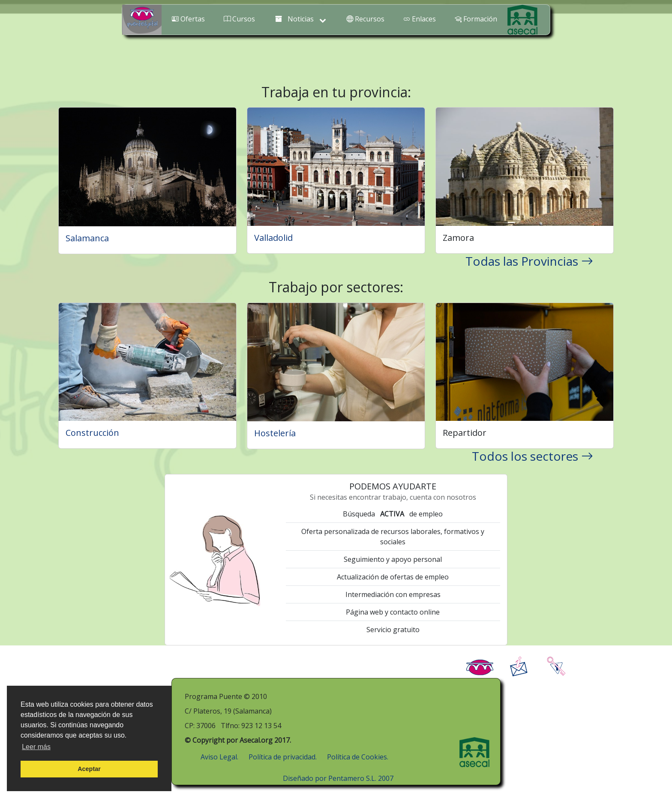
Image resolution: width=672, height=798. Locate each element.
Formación (476, 19)
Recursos (365, 19)
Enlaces (420, 19)
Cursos (239, 19)
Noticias (301, 19)
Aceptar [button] (89, 769)
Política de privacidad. (283, 757)
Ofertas (188, 19)
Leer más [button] (36, 747)
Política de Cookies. (358, 757)
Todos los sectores (532, 456)
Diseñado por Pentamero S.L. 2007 (338, 778)
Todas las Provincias (529, 261)
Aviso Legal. (219, 757)
